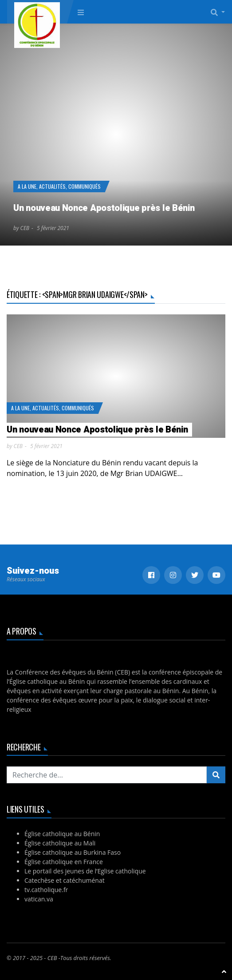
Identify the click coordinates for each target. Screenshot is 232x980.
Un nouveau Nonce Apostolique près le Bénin (104, 208)
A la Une (27, 186)
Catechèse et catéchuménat (65, 880)
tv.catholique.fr (46, 890)
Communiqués (85, 186)
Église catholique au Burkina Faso (73, 852)
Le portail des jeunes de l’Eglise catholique (85, 871)
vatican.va (39, 899)
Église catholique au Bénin (62, 834)
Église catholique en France (64, 862)
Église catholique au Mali (60, 843)
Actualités (52, 186)
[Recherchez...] (107, 775)
